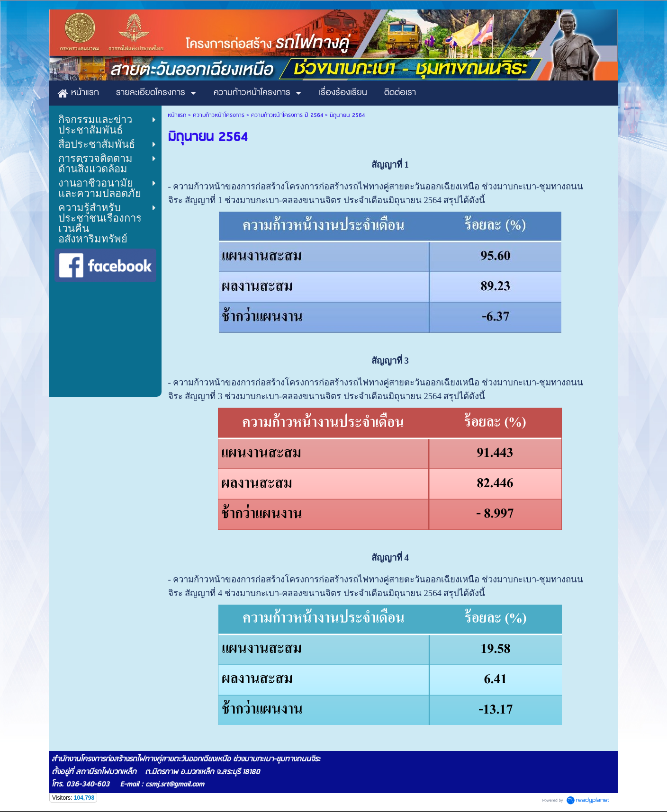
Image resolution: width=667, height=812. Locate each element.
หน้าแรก (177, 115)
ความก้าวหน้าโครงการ (219, 115)
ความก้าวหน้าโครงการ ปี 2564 (287, 115)
